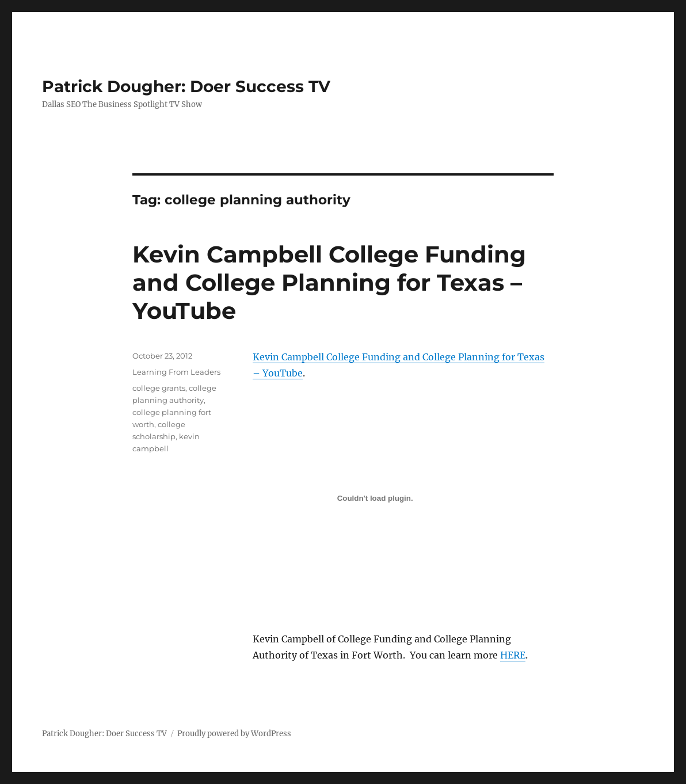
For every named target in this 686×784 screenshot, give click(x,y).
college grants (159, 388)
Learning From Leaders (176, 372)
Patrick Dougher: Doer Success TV (186, 86)
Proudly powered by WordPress (234, 734)
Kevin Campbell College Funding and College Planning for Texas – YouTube (329, 282)
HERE (513, 655)
